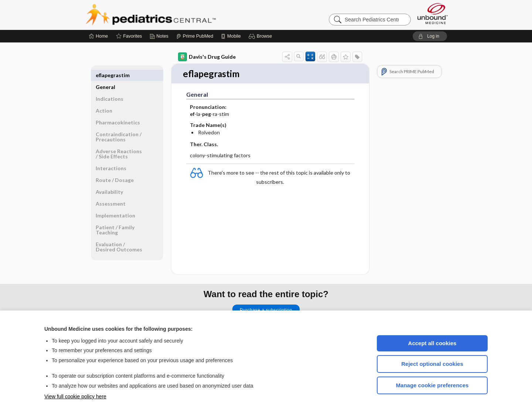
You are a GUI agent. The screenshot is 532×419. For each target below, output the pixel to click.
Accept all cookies (432, 343)
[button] (261, 36)
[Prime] (195, 36)
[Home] (98, 36)
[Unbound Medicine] (433, 13)
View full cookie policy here (75, 396)
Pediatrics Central (177, 15)
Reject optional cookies (432, 364)
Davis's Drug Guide (207, 57)
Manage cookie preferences (432, 385)
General (105, 75)
